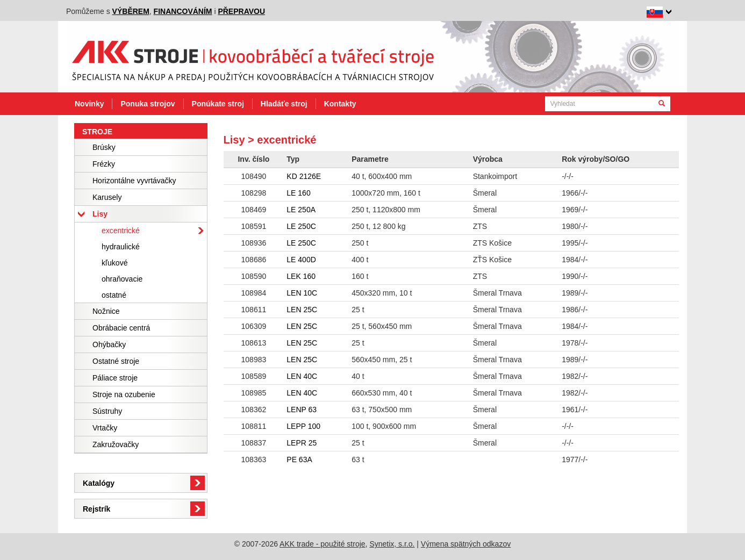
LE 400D (301, 260)
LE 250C (301, 226)
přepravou (241, 11)
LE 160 (298, 193)
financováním (183, 11)
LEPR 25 (302, 443)
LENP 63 (302, 410)
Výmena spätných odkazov (466, 544)
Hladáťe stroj (284, 104)
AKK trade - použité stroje (323, 544)
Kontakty (340, 104)
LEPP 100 (303, 426)
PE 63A (299, 460)
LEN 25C (302, 310)
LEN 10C (302, 293)
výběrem (131, 11)
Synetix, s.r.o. (392, 544)
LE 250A (301, 210)
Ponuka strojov (148, 104)
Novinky (89, 104)
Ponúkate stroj (218, 104)
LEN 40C (302, 376)
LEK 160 (301, 276)
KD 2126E (304, 176)
